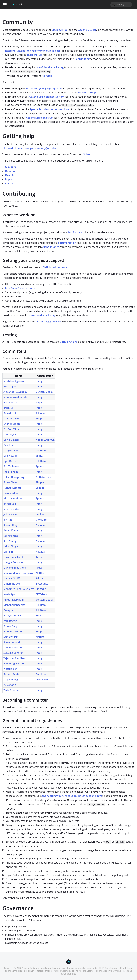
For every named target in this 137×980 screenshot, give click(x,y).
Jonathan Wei (11, 509)
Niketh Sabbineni (14, 600)
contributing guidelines (48, 321)
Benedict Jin (10, 413)
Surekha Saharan (13, 653)
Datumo (10, 171)
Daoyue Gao (11, 450)
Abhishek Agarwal (14, 381)
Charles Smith (12, 424)
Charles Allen (11, 418)
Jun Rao (8, 520)
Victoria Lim (10, 669)
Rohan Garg (10, 626)
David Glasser (11, 440)
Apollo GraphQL (45, 440)
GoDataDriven (44, 477)
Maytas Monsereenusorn (18, 573)
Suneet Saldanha (13, 648)
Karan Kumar (11, 530)
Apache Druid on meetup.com (47, 97)
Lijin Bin (8, 552)
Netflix (40, 573)
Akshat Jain (10, 386)
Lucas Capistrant (13, 557)
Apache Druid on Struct (40, 118)
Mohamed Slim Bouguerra (19, 589)
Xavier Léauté (11, 674)
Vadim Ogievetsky (14, 664)
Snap (39, 418)
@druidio (47, 76)
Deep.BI (10, 175)
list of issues (75, 232)
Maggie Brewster (13, 562)
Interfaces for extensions (20, 288)
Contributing (82, 59)
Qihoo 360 (42, 680)
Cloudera (11, 167)
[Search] (121, 5)
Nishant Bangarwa (14, 605)
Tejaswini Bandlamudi (16, 658)
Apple (39, 402)
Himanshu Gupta (13, 498)
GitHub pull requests (55, 267)
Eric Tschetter (11, 466)
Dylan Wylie (10, 456)
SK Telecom (43, 594)
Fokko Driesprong (14, 477)
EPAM (39, 616)
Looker (40, 514)
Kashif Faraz (11, 536)
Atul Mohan (10, 402)
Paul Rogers (10, 621)
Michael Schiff (12, 578)
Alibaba (40, 413)
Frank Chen (10, 482)
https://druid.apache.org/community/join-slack (33, 51)
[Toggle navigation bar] (5, 5)
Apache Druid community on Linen (50, 109)
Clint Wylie (10, 434)
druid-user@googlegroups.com (44, 88)
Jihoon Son (10, 504)
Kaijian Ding (10, 525)
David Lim (9, 445)
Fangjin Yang (11, 472)
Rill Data (10, 183)
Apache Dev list (87, 30)
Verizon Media (44, 392)
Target (40, 557)
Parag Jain (9, 610)
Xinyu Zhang (11, 680)
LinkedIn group (87, 93)
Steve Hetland (12, 642)
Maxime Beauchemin (16, 568)
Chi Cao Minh (11, 429)
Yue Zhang (10, 685)
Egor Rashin (10, 461)
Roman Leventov (13, 632)
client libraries (51, 247)
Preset (40, 568)
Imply (8, 179)
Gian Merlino (11, 493)
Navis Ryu (9, 594)
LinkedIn (41, 589)
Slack (55, 30)
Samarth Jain (11, 637)
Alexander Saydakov (15, 392)
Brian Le (8, 408)
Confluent (42, 520)
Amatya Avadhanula (15, 397)
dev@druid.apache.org (50, 67)
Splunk (40, 466)
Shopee (40, 482)
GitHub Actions (69, 342)
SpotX (39, 456)
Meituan (41, 450)
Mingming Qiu (12, 584)
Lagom (40, 488)
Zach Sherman (12, 690)
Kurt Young (10, 541)
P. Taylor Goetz (12, 616)
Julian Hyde (10, 514)
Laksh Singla (11, 546)
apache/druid (34, 55)
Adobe (40, 578)
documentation (67, 243)
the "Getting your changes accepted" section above (72, 796)
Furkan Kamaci (12, 488)
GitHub (63, 30)
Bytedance (42, 584)
